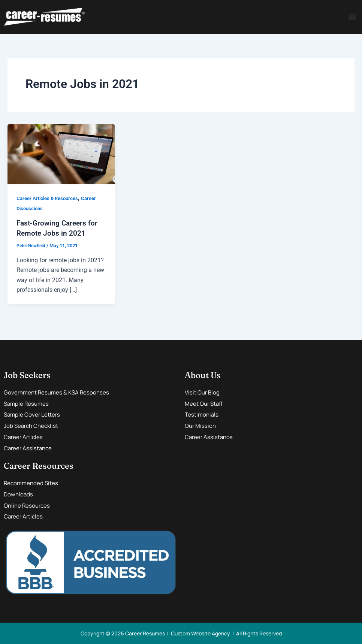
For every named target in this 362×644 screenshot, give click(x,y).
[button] (352, 17)
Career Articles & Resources (50, 198)
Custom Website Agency (200, 633)
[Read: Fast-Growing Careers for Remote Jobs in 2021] (61, 154)
